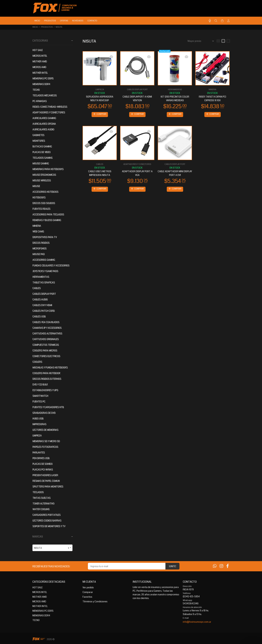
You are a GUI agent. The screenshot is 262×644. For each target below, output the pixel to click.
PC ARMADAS (40, 101)
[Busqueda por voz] (210, 21)
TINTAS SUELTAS (41, 498)
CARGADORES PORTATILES (46, 515)
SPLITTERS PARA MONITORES (48, 486)
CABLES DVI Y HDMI (42, 305)
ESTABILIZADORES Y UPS (45, 390)
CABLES (37, 288)
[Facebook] (228, 566)
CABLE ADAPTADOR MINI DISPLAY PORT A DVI (175, 174)
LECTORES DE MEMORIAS (45, 430)
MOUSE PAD (39, 254)
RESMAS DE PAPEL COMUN (46, 481)
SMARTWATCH (40, 396)
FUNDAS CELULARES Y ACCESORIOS (51, 265)
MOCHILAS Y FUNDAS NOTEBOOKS (50, 367)
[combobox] (52, 548)
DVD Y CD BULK (40, 384)
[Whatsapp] (215, 566)
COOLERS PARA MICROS (45, 350)
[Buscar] (216, 21)
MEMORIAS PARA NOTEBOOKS (48, 169)
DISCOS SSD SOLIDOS (44, 203)
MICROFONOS (39, 248)
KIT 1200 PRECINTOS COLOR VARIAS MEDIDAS (175, 99)
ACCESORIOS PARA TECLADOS (48, 214)
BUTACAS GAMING (42, 146)
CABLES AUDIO (40, 299)
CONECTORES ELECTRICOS (46, 356)
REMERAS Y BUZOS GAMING (47, 220)
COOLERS (37, 362)
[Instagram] (221, 566)
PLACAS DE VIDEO (41, 152)
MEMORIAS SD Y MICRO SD (46, 441)
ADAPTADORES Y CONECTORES (49, 112)
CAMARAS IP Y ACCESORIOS (47, 328)
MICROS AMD (39, 67)
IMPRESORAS (39, 424)
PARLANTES (39, 452)
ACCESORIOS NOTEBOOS (45, 192)
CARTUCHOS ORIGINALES (46, 339)
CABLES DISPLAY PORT (44, 294)
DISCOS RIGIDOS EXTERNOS (47, 379)
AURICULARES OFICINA (44, 124)
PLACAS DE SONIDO (42, 464)
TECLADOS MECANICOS (45, 95)
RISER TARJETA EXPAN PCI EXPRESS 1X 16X (212, 99)
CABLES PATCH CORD (44, 311)
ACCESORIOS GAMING (44, 260)
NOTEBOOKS (39, 197)
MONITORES (39, 141)
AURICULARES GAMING (44, 118)
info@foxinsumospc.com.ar (197, 622)
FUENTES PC (39, 401)
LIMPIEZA (37, 435)
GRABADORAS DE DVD (44, 413)
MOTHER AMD (40, 61)
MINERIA (37, 226)
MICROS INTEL (40, 56)
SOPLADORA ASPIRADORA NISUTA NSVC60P (100, 99)
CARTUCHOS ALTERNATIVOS (47, 333)
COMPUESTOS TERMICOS (46, 345)
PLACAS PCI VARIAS (43, 469)
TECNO (36, 90)
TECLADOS (38, 492)
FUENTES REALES (41, 209)
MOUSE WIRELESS (42, 180)
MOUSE (36, 186)
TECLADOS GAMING (42, 158)
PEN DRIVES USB (41, 458)
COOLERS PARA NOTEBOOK (46, 373)
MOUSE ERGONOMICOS (44, 175)
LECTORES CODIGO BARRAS (47, 520)
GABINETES (38, 135)
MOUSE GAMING (41, 163)
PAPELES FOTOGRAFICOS (45, 447)
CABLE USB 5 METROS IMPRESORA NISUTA (100, 174)
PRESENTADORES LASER (45, 475)
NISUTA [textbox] (51, 548)
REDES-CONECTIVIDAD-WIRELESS (50, 107)
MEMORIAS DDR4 (41, 84)
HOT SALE (38, 50)
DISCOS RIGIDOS (41, 243)
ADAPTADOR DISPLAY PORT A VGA (137, 174)
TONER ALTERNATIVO (43, 503)
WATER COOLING (41, 509)
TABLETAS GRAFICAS (44, 282)
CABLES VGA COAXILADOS (46, 322)
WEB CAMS (38, 231)
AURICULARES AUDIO (43, 129)
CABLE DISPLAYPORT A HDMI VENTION (137, 99)
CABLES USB (39, 316)
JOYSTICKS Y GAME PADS (45, 271)
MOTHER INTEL (40, 73)
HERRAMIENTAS (41, 277)
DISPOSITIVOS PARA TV (45, 237)
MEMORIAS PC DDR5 (43, 78)
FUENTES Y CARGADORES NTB (48, 407)
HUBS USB (38, 418)
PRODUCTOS (47, 27)
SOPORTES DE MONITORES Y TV (49, 526)
